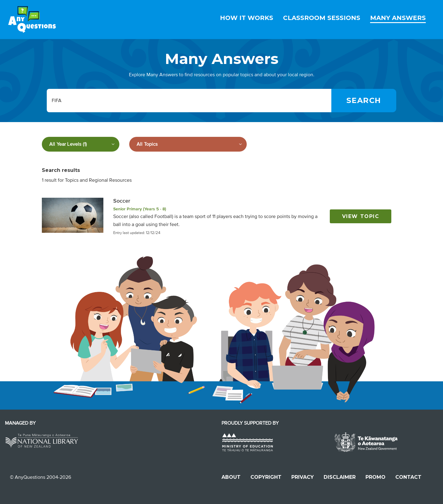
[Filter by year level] (81, 144)
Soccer (122, 201)
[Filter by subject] (188, 144)
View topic (361, 216)
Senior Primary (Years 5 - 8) (140, 209)
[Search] (364, 101)
